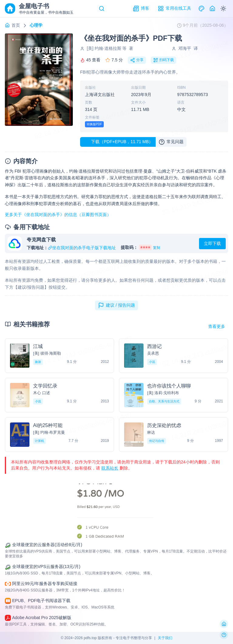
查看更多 (217, 326)
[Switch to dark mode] (223, 9)
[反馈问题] (224, 635)
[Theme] (201, 9)
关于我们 (165, 638)
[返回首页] (224, 624)
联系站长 (110, 468)
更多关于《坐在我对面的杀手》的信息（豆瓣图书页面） (58, 215)
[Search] (102, 9)
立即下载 (212, 243)
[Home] (212, 9)
